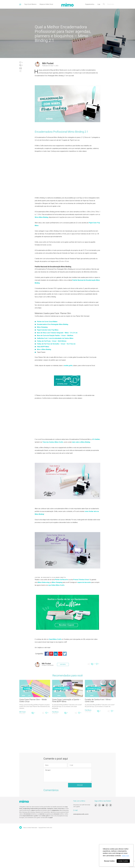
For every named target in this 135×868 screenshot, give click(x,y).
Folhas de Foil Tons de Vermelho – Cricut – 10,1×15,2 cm (56, 344)
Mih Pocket (48, 63)
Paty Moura (55, 712)
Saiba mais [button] (125, 856)
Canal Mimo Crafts (55, 639)
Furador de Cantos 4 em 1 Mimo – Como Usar (99, 701)
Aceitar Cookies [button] (123, 861)
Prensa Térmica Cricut (81, 580)
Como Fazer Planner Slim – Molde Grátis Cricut (33, 701)
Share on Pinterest (51, 654)
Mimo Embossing (44, 582)
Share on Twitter (65, 654)
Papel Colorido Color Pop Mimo (48, 330)
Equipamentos (90, 4)
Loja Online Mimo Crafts (56, 585)
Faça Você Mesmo (30, 4)
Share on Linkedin (56, 654)
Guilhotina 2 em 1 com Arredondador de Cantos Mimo (55, 338)
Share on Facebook (47, 654)
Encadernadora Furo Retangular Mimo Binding (53, 324)
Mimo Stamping (42, 327)
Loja (99, 4)
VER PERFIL (63, 664)
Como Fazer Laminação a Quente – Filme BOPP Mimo (66, 701)
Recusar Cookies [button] (109, 861)
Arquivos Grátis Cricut (46, 4)
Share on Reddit (60, 654)
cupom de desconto (84, 582)
